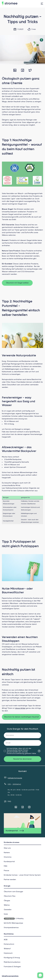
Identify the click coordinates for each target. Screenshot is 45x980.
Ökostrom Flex (10, 896)
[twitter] (30, 71)
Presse (6, 871)
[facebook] (23, 71)
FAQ (9, 801)
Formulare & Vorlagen (12, 967)
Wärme (7, 905)
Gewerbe (8, 910)
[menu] (42, 4)
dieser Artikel (20, 708)
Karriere (7, 853)
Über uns (7, 848)
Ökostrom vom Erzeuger (13, 892)
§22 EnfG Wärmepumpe (13, 923)
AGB (6, 940)
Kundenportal (9, 862)
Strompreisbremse (11, 928)
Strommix (8, 857)
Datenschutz (9, 944)
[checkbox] (5, 751)
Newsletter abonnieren (22, 759)
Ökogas (7, 901)
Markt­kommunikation (12, 962)
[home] (14, 4)
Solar (6, 914)
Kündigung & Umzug (12, 958)
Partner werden (10, 880)
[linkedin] (15, 71)
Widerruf (7, 949)
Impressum (8, 953)
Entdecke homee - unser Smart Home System (22, 875)
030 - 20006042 (14, 784)
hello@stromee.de (15, 778)
